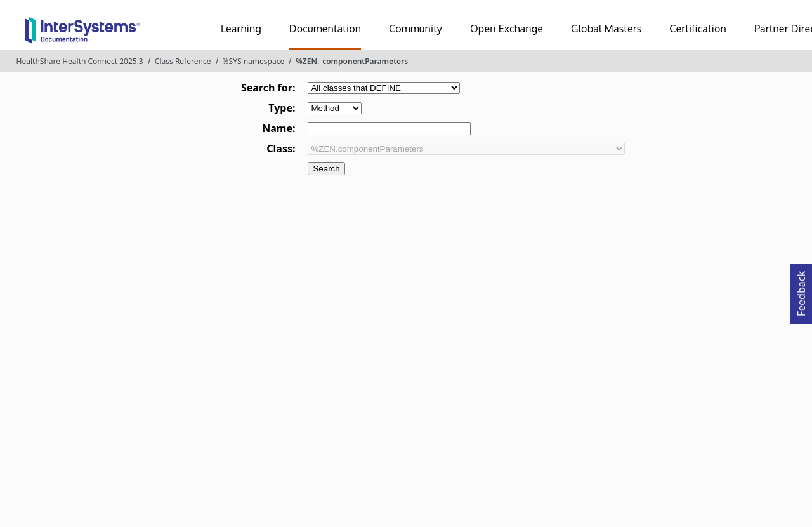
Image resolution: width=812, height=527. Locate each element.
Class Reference (183, 61)
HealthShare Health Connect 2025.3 (80, 61)
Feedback (801, 290)
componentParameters (365, 61)
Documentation (325, 29)
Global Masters (606, 29)
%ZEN (306, 61)
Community (416, 29)
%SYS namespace (254, 61)
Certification (698, 29)
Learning (241, 29)
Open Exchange (507, 29)
